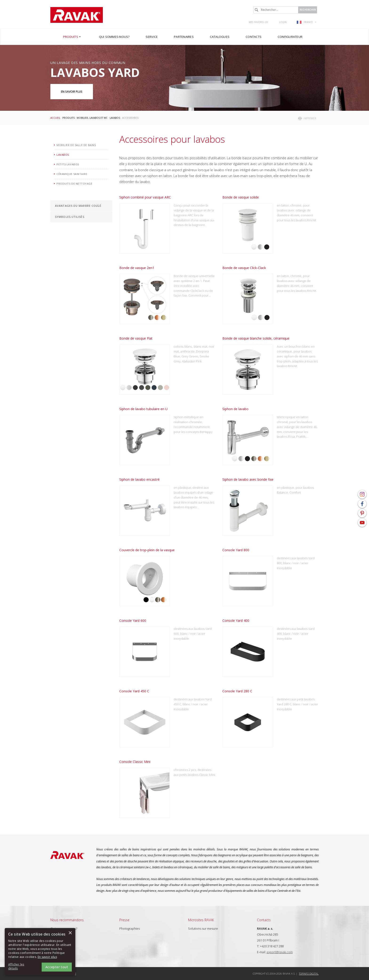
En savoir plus (72, 92)
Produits (68, 118)
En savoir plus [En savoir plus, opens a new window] (47, 957)
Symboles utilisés (70, 217)
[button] (21, 967)
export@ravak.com (280, 952)
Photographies (130, 928)
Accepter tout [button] (57, 967)
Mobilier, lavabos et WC (92, 118)
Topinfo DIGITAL (309, 974)
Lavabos (115, 118)
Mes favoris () (258, 22)
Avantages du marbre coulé (78, 206)
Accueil (55, 118)
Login (283, 22)
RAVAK (77, 15)
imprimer (310, 118)
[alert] (40, 952)
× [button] (70, 933)
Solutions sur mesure (203, 928)
